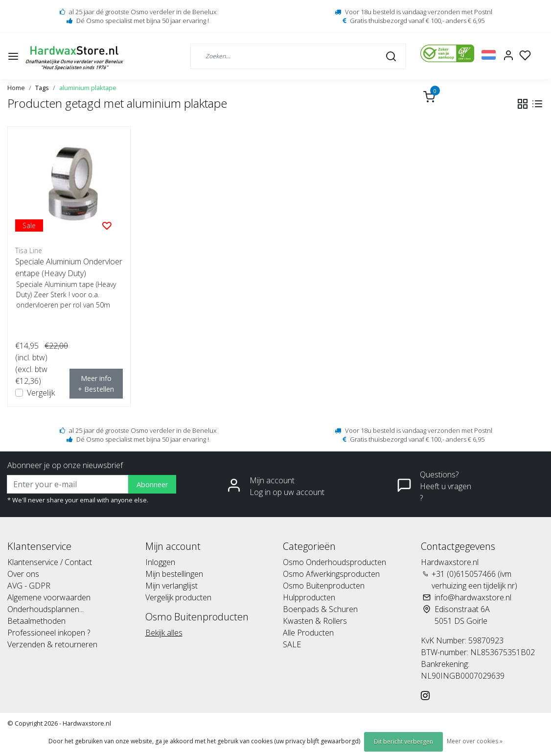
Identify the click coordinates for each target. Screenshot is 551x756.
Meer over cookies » (475, 741)
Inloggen (160, 562)
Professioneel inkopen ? (49, 633)
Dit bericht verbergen (403, 742)
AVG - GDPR (29, 586)
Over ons (23, 574)
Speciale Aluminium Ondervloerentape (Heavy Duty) (69, 267)
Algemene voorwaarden (49, 597)
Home (16, 88)
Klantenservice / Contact (50, 562)
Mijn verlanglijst (172, 586)
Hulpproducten (309, 597)
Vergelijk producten (178, 597)
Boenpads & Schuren (320, 609)
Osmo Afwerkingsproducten (331, 574)
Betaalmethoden (36, 621)
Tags (42, 88)
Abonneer (152, 484)
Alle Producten (308, 633)
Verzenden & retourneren (52, 644)
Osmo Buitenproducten (324, 586)
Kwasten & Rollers (315, 621)
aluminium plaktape (88, 88)
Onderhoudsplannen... (46, 609)
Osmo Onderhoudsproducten (334, 562)
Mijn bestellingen (174, 574)
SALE (292, 644)
